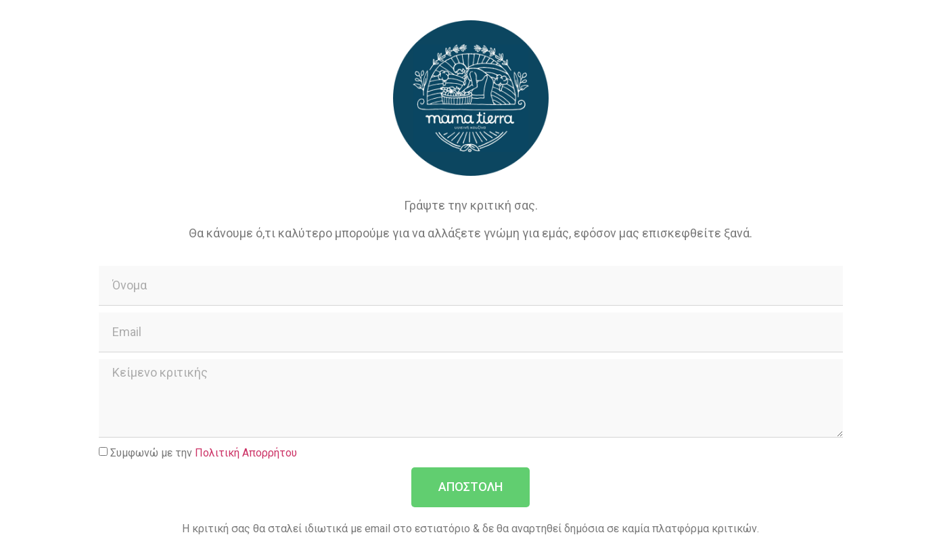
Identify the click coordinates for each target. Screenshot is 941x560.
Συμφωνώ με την (204, 452)
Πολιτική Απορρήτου (246, 452)
